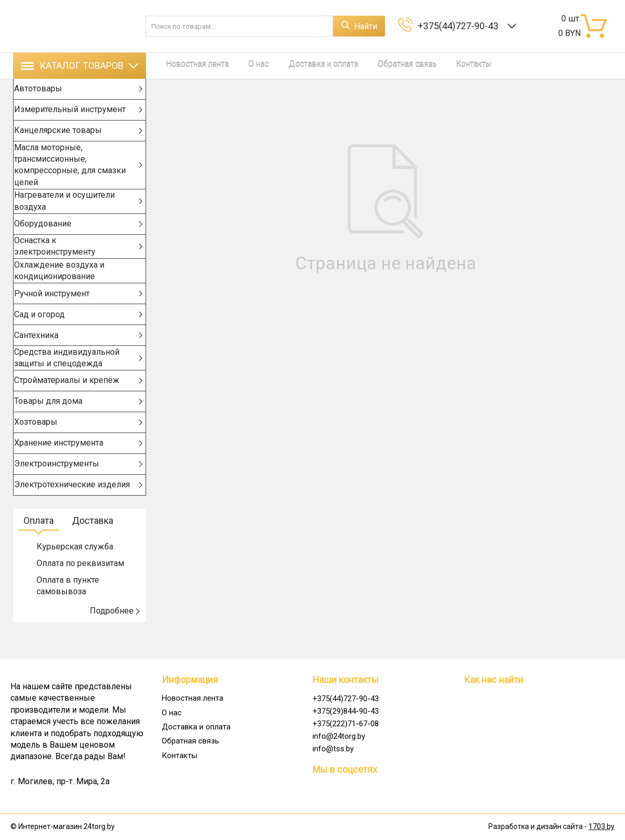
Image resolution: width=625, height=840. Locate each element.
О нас (231, 65)
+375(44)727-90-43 (460, 26)
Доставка (93, 544)
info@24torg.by (339, 736)
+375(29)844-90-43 (346, 711)
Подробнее (115, 634)
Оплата (39, 544)
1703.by (602, 827)
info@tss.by (333, 749)
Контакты (392, 65)
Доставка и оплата (279, 65)
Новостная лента (187, 65)
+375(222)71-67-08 (346, 724)
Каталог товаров (80, 65)
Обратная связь (343, 65)
